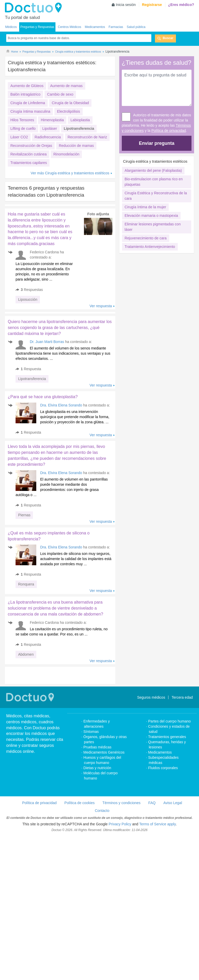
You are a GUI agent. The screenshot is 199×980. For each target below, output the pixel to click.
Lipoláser (50, 128)
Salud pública (136, 27)
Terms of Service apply (157, 891)
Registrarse (152, 5)
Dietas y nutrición (97, 835)
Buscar (168, 38)
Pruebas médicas (97, 814)
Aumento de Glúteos (27, 86)
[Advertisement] (45, 345)
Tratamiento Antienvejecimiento (150, 247)
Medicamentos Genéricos (104, 820)
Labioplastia (80, 120)
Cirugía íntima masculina (30, 111)
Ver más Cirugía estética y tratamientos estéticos (70, 173)
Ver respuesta (101, 306)
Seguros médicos (151, 765)
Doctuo (35, 8)
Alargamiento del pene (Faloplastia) (153, 170)
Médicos (11, 27)
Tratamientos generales (167, 804)
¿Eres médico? (181, 5)
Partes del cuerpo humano (169, 789)
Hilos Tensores (22, 120)
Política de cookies (80, 870)
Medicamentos (95, 27)
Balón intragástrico (25, 94)
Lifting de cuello (23, 128)
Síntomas (91, 799)
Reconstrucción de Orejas (31, 146)
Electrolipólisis (69, 111)
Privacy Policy (120, 891)
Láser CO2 (19, 137)
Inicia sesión (126, 5)
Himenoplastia (52, 120)
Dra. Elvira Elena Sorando (61, 473)
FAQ (152, 870)
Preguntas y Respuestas (37, 27)
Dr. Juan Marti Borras (47, 409)
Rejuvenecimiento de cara (146, 238)
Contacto (102, 878)
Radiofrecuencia (48, 137)
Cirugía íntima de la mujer (145, 207)
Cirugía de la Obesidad (70, 103)
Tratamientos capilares (29, 163)
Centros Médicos (69, 27)
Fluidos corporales (163, 835)
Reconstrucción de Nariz (87, 137)
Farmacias (116, 27)
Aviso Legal (173, 870)
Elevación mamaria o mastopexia (151, 216)
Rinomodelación (66, 154)
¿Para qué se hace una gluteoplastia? (43, 464)
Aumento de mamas (66, 86)
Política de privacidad (169, 131)
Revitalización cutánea (29, 154)
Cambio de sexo (60, 94)
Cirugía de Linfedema (28, 103)
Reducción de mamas (76, 146)
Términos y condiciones (121, 870)
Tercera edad (182, 765)
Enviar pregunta (157, 143)
